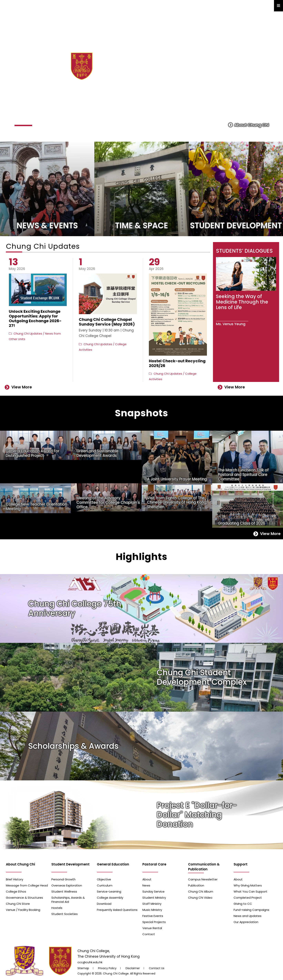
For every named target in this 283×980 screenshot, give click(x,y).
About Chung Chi (249, 125)
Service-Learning (109, 891)
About (147, 879)
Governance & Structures (24, 898)
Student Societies (65, 914)
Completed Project (248, 898)
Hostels (57, 908)
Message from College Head (27, 885)
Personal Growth (63, 879)
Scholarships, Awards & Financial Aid (68, 900)
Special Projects (154, 922)
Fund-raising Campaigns (251, 910)
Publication (196, 885)
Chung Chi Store (18, 904)
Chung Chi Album (201, 891)
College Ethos (16, 891)
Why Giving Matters (248, 885)
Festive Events (153, 916)
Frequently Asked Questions (117, 910)
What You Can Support (250, 891)
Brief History (15, 879)
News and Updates (248, 916)
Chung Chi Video (200, 898)
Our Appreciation (246, 922)
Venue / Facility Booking (23, 910)
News (146, 885)
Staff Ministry (152, 904)
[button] (23, 125)
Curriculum (105, 885)
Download (104, 904)
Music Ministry (152, 910)
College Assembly (110, 898)
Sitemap (83, 968)
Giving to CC (243, 904)
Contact (149, 934)
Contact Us (157, 968)
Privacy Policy (107, 968)
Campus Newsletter (203, 879)
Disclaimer (133, 968)
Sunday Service (153, 891)
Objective (104, 879)
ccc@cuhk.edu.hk (90, 962)
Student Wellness (64, 891)
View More (18, 387)
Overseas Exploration (67, 885)
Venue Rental (152, 928)
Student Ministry (154, 898)
